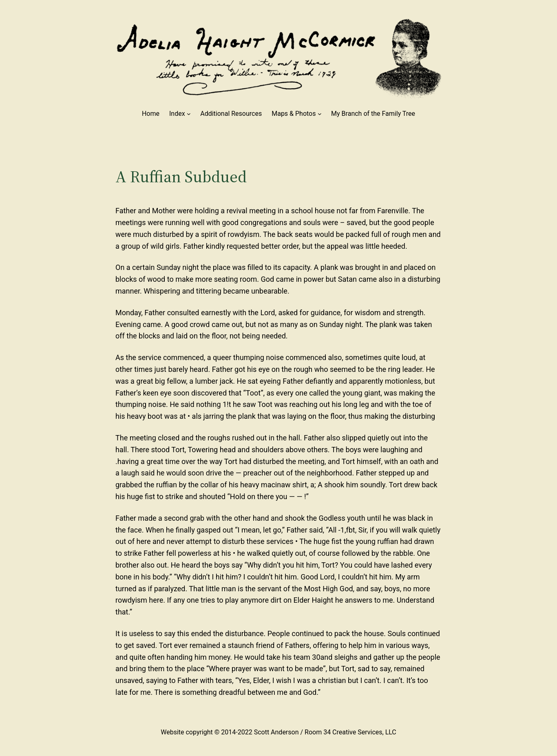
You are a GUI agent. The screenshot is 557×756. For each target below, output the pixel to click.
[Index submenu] (189, 114)
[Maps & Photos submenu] (320, 114)
